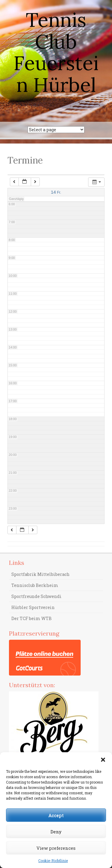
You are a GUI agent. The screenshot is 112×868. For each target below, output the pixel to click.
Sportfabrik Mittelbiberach (40, 574)
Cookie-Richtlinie (53, 861)
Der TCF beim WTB (32, 618)
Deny (56, 832)
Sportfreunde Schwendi (36, 596)
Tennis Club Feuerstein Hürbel (56, 52)
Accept (56, 815)
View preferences (56, 848)
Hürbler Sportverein (33, 607)
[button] (103, 760)
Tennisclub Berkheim (35, 585)
